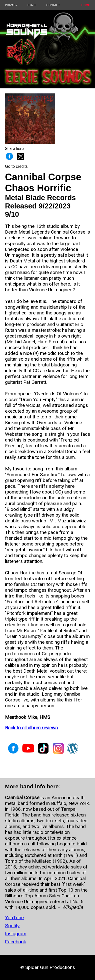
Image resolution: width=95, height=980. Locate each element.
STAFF (32, 5)
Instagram (16, 934)
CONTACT (53, 5)
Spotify (12, 926)
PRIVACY (11, 5)
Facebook (15, 942)
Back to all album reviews (31, 728)
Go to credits (16, 166)
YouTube (14, 918)
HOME (86, 5)
